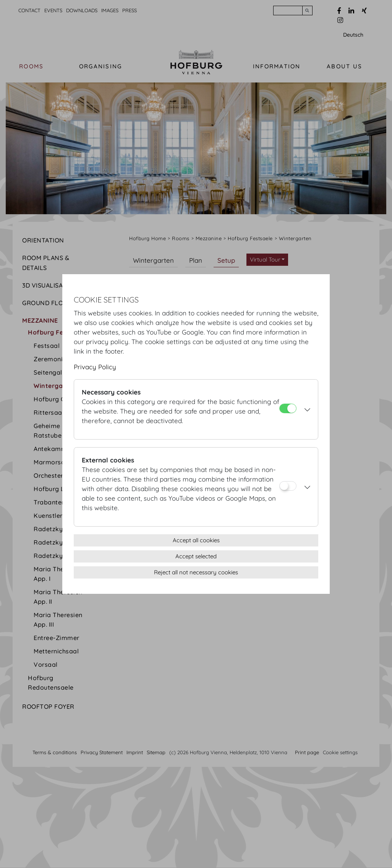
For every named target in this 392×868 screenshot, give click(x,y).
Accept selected (196, 556)
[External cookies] (288, 486)
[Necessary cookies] (288, 408)
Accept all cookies (196, 540)
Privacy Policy (95, 367)
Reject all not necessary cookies (196, 572)
